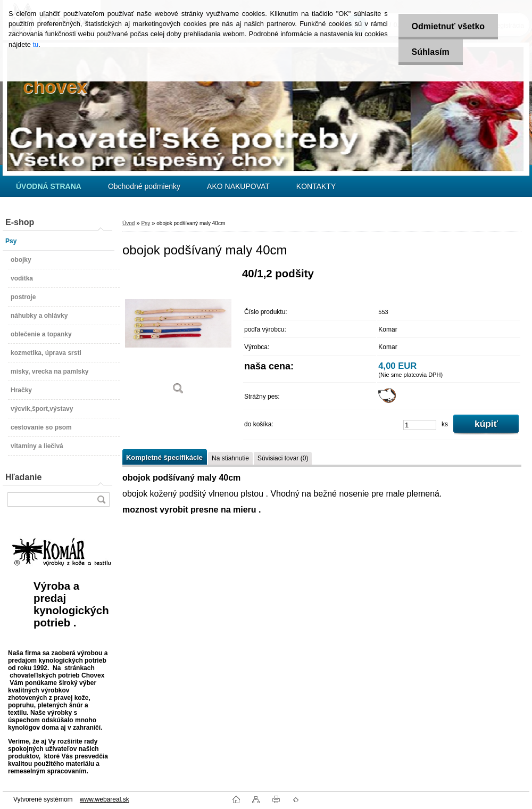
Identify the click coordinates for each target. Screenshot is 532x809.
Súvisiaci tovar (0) (283, 458)
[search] (101, 500)
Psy (146, 223)
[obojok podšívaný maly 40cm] (178, 335)
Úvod (128, 223)
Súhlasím (431, 52)
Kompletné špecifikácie (164, 457)
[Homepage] (49, 186)
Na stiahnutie (230, 458)
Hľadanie (23, 477)
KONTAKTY (316, 186)
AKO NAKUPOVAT (238, 186)
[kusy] (420, 425)
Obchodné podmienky (144, 186)
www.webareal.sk (105, 799)
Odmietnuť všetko (448, 26)
